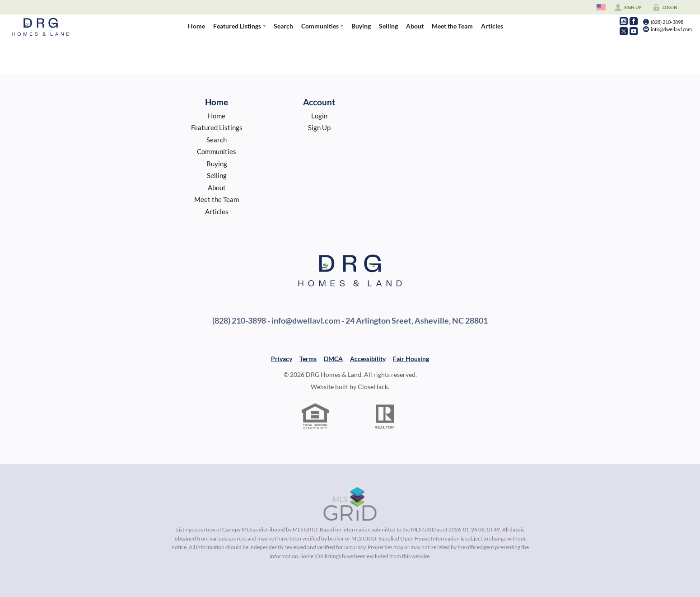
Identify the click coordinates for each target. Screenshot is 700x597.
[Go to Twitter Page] (624, 31)
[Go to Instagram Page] (624, 21)
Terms (308, 359)
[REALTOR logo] (385, 417)
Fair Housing (411, 359)
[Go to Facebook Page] (634, 21)
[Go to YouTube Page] (634, 31)
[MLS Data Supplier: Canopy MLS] (350, 504)
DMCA (333, 359)
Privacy (282, 359)
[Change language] (601, 7)
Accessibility (368, 359)
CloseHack (373, 387)
